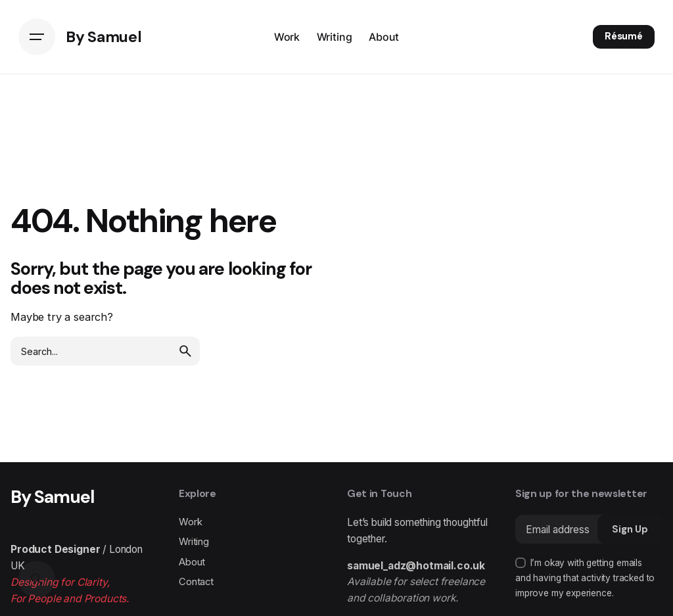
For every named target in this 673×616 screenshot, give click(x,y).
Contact (196, 582)
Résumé (624, 36)
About (192, 562)
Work (190, 522)
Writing (194, 542)
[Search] (37, 579)
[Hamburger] (37, 37)
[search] (185, 351)
